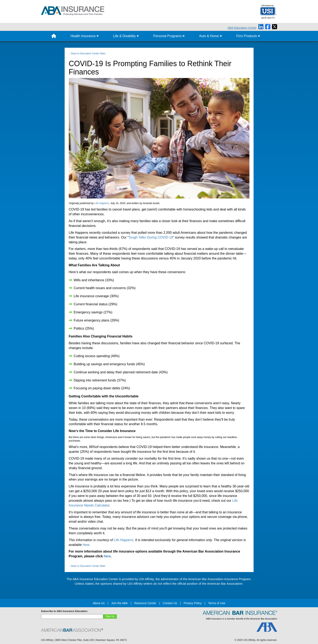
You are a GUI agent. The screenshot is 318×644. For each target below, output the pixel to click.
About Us (99, 603)
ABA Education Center (242, 28)
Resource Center (145, 603)
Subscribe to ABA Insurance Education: (64, 611)
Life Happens (102, 203)
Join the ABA (120, 603)
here (86, 545)
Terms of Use (217, 603)
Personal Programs (169, 36)
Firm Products (248, 36)
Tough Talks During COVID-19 (151, 237)
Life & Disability (126, 36)
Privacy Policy (193, 603)
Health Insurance (85, 36)
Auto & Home (210, 36)
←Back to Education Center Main (87, 54)
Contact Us (170, 603)
